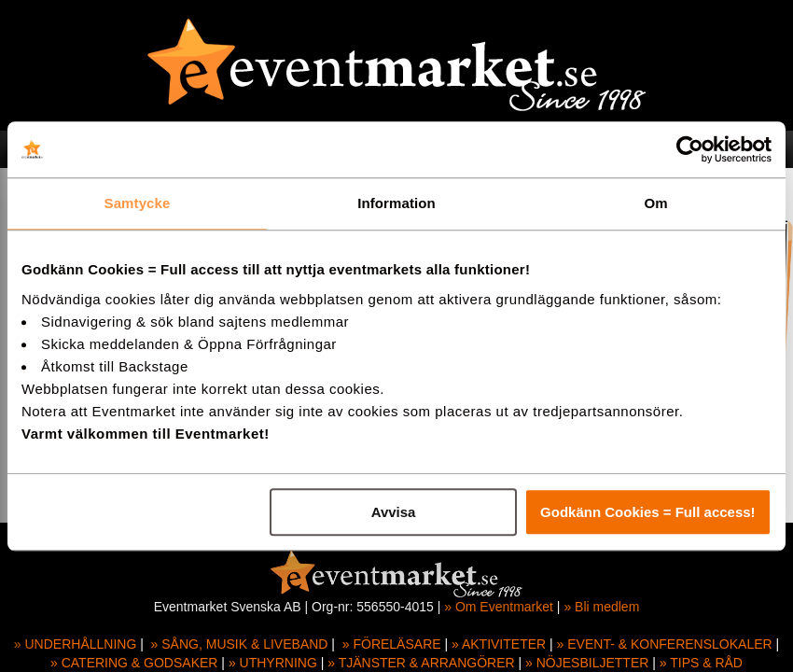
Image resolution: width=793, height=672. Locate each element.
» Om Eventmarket (499, 607)
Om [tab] (655, 203)
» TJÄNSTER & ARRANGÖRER (421, 663)
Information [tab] (396, 203)
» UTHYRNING (273, 663)
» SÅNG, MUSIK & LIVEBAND (240, 644)
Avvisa (394, 512)
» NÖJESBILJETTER (587, 663)
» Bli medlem (601, 607)
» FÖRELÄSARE (392, 644)
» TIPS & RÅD (701, 663)
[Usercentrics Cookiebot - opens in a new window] (690, 149)
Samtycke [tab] (138, 203)
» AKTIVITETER (499, 644)
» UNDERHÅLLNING (75, 644)
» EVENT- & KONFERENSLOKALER (665, 644)
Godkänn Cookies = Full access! (648, 512)
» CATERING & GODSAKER (134, 663)
